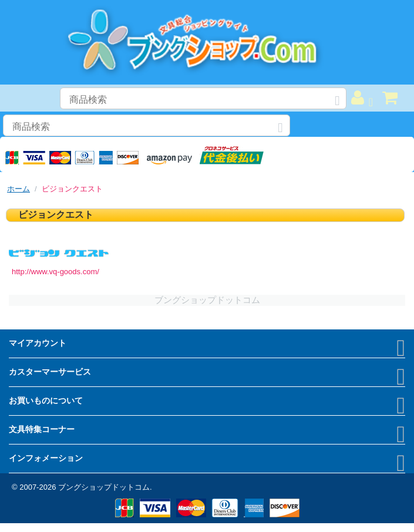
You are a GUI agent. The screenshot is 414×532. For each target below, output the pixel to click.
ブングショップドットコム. (105, 487)
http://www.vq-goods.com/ (55, 272)
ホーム (18, 189)
